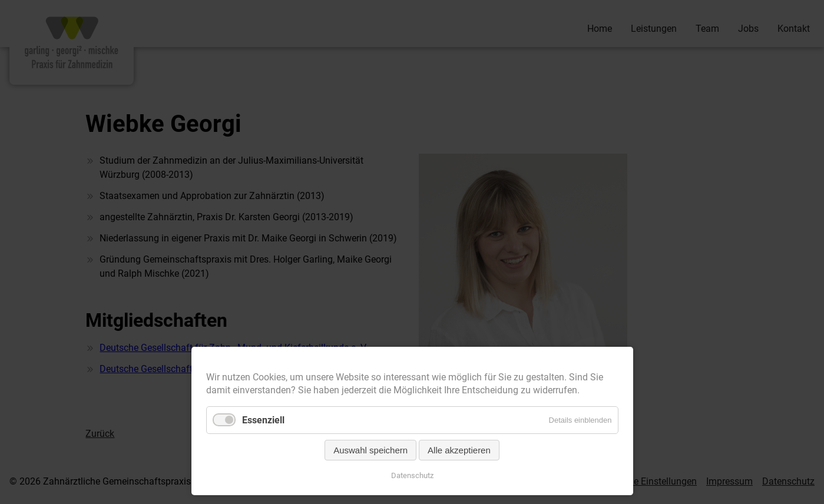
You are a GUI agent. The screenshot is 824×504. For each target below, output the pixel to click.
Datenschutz (412, 475)
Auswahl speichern (370, 450)
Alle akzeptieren (459, 450)
